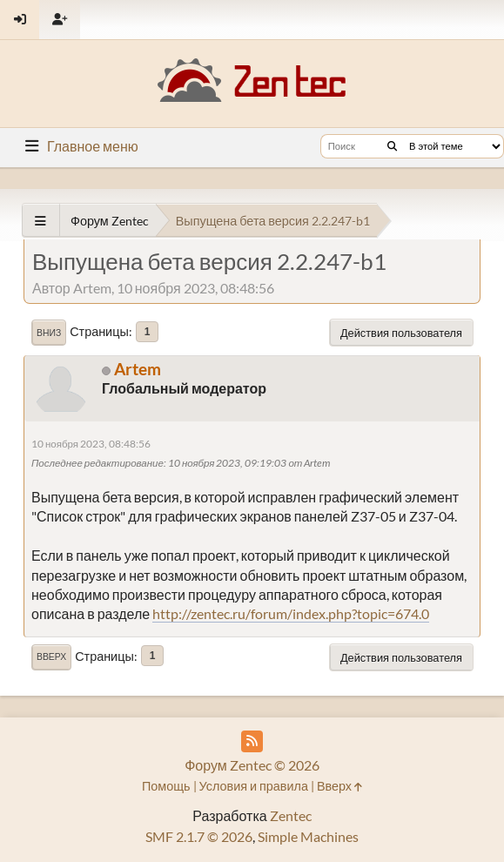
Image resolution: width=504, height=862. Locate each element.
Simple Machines (308, 836)
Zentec (291, 815)
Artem (138, 369)
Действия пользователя (401, 333)
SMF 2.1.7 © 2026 (199, 836)
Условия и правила (254, 786)
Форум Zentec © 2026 (252, 765)
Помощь (166, 786)
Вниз (49, 333)
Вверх (51, 657)
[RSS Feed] (252, 741)
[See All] (40, 221)
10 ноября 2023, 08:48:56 (91, 444)
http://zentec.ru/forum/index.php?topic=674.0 (291, 613)
